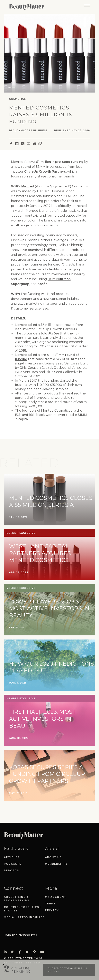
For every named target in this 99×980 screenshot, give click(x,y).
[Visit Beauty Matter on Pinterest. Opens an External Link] (36, 952)
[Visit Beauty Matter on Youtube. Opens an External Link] (43, 952)
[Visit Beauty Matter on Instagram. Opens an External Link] (14, 952)
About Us (53, 857)
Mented (28, 186)
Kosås (42, 284)
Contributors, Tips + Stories (23, 909)
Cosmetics (17, 99)
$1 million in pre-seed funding (60, 162)
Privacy (52, 910)
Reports (11, 870)
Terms (50, 904)
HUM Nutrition (59, 279)
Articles (12, 857)
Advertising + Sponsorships (17, 899)
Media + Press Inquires (24, 917)
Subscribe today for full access (68, 970)
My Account (56, 897)
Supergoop (20, 284)
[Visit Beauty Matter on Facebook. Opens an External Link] (21, 952)
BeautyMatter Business (28, 130)
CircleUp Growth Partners (45, 172)
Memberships (56, 864)
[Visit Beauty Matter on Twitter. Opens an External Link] (28, 952)
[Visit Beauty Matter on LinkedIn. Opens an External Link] (6, 952)
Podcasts (13, 864)
